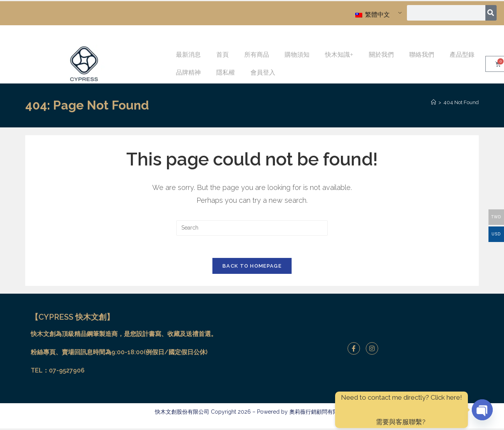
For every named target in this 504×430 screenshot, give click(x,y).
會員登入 (263, 72)
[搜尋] (491, 13)
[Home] (434, 102)
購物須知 (297, 55)
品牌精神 (188, 72)
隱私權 (226, 72)
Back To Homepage (252, 267)
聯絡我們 (422, 55)
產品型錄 (462, 55)
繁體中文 (373, 15)
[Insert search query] (252, 228)
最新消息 (188, 55)
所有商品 (257, 55)
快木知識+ (339, 55)
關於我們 (381, 55)
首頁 (222, 55)
